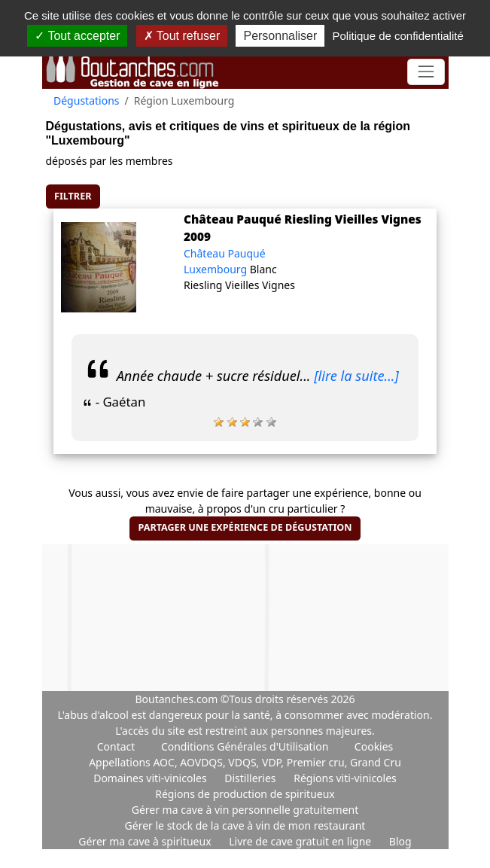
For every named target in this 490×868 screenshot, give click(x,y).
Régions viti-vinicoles (345, 778)
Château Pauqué (225, 253)
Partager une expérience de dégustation (245, 527)
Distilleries (251, 778)
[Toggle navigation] (426, 72)
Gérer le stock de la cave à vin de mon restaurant (245, 825)
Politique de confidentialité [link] (397, 36)
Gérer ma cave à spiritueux (146, 841)
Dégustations (87, 101)
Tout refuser (182, 36)
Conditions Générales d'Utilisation (245, 746)
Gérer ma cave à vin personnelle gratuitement (245, 810)
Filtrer (73, 196)
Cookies (374, 746)
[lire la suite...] (356, 376)
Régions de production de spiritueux (245, 794)
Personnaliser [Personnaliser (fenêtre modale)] (280, 36)
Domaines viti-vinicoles (151, 778)
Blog (400, 841)
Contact (116, 746)
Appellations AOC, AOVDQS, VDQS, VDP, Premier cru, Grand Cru (245, 762)
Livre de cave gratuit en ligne (301, 841)
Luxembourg (217, 269)
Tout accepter (77, 36)
